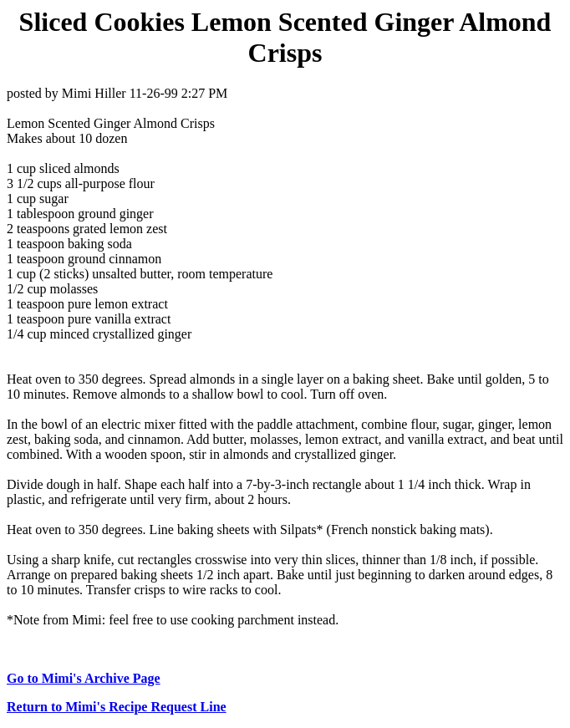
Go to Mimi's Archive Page (84, 678)
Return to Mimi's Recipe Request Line (117, 707)
